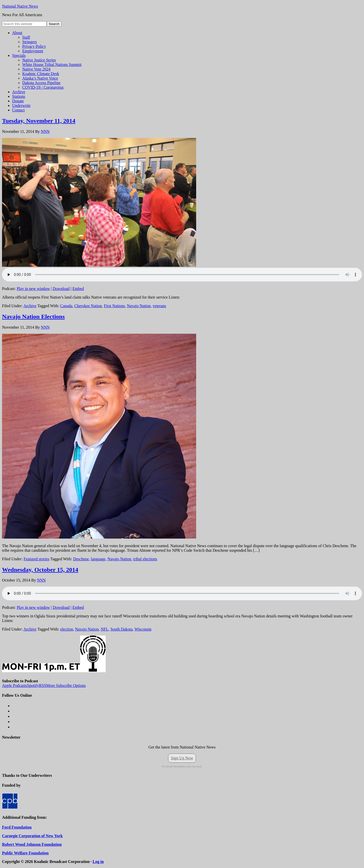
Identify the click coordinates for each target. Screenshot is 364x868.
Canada (66, 306)
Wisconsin (143, 629)
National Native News (20, 6)
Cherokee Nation (88, 306)
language (98, 559)
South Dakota (122, 629)
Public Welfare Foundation (25, 853)
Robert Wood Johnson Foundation (32, 844)
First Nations (114, 306)
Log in (98, 862)
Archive (30, 306)
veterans (159, 306)
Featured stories (36, 559)
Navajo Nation (139, 306)
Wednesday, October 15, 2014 (40, 570)
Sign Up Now (182, 758)
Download (61, 289)
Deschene (81, 559)
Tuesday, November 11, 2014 (39, 121)
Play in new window (33, 289)
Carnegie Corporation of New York (32, 836)
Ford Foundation (17, 827)
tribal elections (145, 559)
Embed (78, 289)
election (67, 629)
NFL (104, 629)
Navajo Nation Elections (33, 317)
